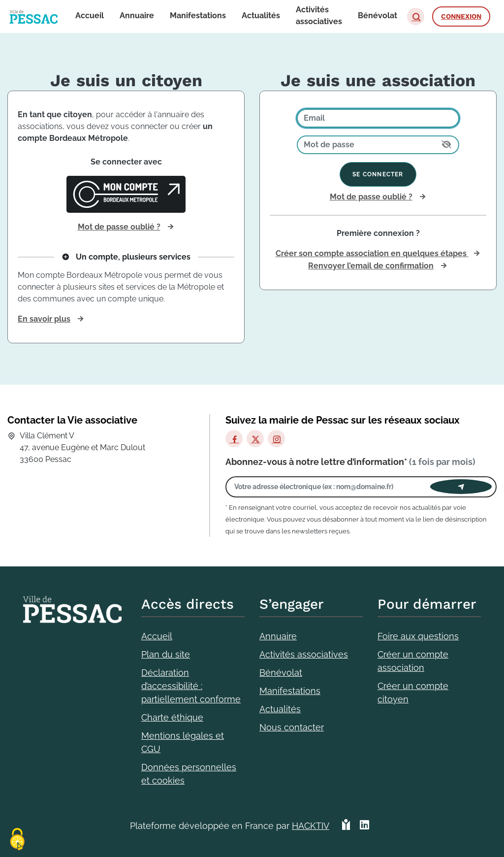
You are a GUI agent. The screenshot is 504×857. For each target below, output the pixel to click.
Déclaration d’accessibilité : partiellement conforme (191, 686)
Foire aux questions (418, 636)
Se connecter (378, 174)
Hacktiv (311, 826)
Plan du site (166, 654)
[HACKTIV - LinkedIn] (364, 826)
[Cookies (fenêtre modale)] (17, 840)
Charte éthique (172, 717)
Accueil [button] (90, 16)
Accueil (157, 636)
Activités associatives (304, 654)
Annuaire (278, 636)
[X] (255, 439)
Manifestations (290, 691)
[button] (416, 16)
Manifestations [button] (198, 16)
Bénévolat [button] (378, 16)
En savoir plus (44, 319)
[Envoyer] (461, 487)
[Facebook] (234, 439)
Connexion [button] (461, 16)
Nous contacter (292, 727)
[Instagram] (276, 439)
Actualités (280, 709)
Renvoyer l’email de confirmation (371, 266)
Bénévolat (281, 673)
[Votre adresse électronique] (331, 487)
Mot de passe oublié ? (119, 227)
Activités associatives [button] (319, 16)
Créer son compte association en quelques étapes (372, 253)
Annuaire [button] (137, 16)
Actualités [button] (261, 16)
